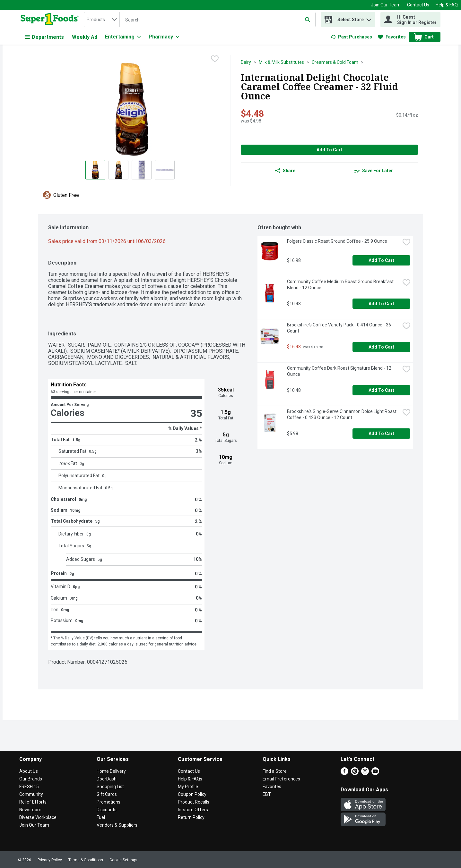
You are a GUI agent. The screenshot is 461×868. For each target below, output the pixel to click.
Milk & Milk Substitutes (281, 62)
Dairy (246, 62)
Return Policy (191, 817)
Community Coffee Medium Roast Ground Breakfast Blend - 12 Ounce (341, 285)
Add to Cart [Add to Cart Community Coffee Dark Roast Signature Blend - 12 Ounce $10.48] (381, 390)
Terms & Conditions (86, 860)
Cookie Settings (123, 860)
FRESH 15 (29, 787)
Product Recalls (194, 802)
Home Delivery (111, 771)
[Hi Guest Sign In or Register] (410, 20)
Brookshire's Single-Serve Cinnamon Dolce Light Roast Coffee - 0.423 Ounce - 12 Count (342, 414)
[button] (369, 18)
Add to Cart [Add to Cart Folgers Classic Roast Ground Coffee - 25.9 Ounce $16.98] (381, 260)
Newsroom (30, 810)
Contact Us (418, 5)
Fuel (101, 817)
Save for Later (374, 171)
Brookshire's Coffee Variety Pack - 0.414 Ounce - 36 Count (339, 328)
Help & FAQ (447, 5)
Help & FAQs (190, 779)
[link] (351, 37)
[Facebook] (344, 773)
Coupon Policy (192, 794)
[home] (51, 20)
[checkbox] (215, 59)
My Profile (188, 787)
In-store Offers (193, 810)
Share (285, 171)
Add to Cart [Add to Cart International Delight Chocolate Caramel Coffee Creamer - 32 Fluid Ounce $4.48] (329, 150)
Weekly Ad (85, 37)
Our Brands (31, 779)
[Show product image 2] (118, 170)
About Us (29, 771)
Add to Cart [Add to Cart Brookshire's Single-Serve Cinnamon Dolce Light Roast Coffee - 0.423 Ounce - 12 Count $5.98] (381, 434)
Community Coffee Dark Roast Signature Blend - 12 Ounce (340, 371)
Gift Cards (107, 794)
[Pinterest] (355, 773)
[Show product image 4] (165, 170)
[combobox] (102, 20)
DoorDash (107, 779)
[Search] (218, 20)
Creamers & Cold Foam (335, 62)
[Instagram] (365, 773)
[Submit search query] (308, 20)
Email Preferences (281, 779)
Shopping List (110, 787)
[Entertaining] (123, 37)
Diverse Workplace (38, 817)
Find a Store (275, 771)
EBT (267, 794)
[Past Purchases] (351, 37)
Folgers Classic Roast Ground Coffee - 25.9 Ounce (337, 241)
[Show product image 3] (142, 170)
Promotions (109, 802)
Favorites (272, 787)
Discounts (107, 810)
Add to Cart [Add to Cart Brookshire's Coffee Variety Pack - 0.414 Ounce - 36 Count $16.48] (381, 347)
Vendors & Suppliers (117, 825)
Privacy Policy (50, 860)
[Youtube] (375, 773)
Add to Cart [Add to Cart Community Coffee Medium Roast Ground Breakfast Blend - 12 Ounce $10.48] (381, 304)
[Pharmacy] (164, 37)
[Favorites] (392, 37)
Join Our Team (386, 5)
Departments (44, 37)
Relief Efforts (33, 802)
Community (31, 794)
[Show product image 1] (95, 170)
